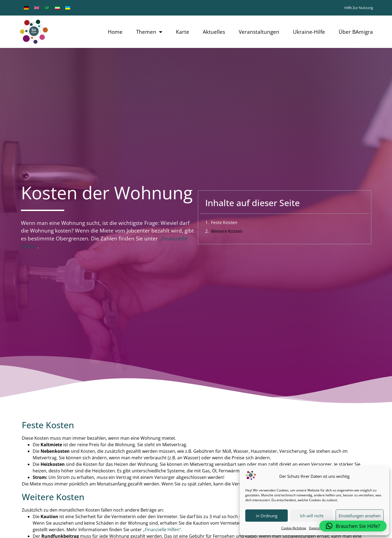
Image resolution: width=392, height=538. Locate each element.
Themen (149, 32)
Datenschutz (318, 528)
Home (115, 32)
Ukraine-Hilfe (309, 32)
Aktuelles (214, 32)
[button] (353, 526)
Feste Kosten (224, 222)
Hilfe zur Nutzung (359, 8)
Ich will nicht (312, 516)
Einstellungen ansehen (360, 516)
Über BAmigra (356, 32)
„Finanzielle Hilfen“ (162, 530)
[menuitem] (26, 8)
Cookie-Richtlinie (294, 528)
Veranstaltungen (259, 32)
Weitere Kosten (227, 231)
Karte (183, 32)
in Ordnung (267, 516)
